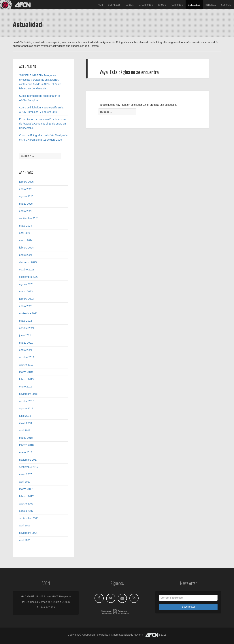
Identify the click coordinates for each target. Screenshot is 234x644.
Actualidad (194, 4)
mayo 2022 (26, 321)
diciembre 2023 (28, 262)
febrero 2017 (26, 496)
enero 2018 (26, 452)
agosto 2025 (26, 196)
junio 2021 (25, 335)
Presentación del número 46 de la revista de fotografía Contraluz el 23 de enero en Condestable (43, 124)
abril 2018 (25, 430)
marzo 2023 (26, 291)
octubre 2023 (27, 270)
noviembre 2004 (28, 533)
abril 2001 (25, 540)
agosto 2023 (26, 284)
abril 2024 (25, 233)
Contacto (226, 4)
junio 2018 (25, 416)
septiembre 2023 (29, 277)
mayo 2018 (26, 423)
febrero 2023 (26, 299)
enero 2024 (26, 255)
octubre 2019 (27, 357)
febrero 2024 (26, 248)
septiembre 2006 (29, 518)
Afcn (100, 4)
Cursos (130, 4)
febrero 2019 (26, 379)
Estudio (162, 4)
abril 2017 (25, 482)
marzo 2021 (26, 343)
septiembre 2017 (29, 467)
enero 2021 (26, 350)
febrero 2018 (26, 445)
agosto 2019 (26, 365)
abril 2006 (25, 526)
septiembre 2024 (29, 218)
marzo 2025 (26, 204)
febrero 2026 (26, 182)
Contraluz (177, 4)
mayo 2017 (26, 474)
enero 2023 (26, 306)
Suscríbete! (188, 607)
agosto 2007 (26, 511)
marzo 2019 (26, 372)
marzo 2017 (26, 489)
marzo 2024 (26, 240)
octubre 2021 (27, 328)
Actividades (114, 4)
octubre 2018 (27, 401)
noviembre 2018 (28, 394)
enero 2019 (26, 387)
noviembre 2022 (28, 313)
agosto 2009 (26, 504)
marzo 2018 (26, 438)
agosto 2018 (26, 408)
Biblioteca (211, 4)
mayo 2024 (26, 226)
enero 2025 (26, 211)
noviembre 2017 (28, 460)
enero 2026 (26, 189)
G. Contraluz (146, 4)
